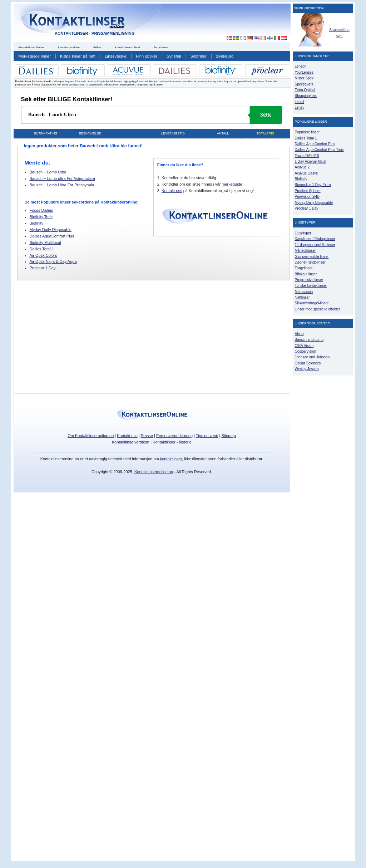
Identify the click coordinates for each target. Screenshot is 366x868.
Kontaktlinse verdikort (131, 442)
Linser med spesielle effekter (318, 309)
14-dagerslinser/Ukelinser (315, 245)
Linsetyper (303, 233)
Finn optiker (147, 56)
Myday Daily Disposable (51, 230)
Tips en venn (207, 436)
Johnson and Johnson (312, 357)
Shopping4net (306, 96)
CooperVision (306, 351)
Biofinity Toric (41, 217)
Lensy (300, 107)
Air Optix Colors (43, 255)
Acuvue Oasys (306, 173)
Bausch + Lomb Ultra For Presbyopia (62, 185)
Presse (147, 436)
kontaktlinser (171, 459)
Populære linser (307, 132)
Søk (266, 115)
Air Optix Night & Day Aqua (53, 261)
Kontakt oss (172, 191)
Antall (223, 133)
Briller (97, 47)
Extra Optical (305, 90)
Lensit (300, 102)
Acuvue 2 (302, 167)
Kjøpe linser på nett (78, 56)
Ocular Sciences (308, 363)
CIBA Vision (304, 346)
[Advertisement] (225, 21)
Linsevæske (116, 56)
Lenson (301, 66)
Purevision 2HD (307, 197)
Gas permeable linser (312, 257)
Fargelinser (161, 47)
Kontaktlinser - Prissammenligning (95, 33)
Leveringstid (173, 133)
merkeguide (232, 184)
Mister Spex (304, 78)
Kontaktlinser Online (32, 47)
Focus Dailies (41, 210)
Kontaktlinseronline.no (154, 472)
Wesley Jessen (307, 369)
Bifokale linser (306, 274)
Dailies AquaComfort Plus (52, 236)
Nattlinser (302, 297)
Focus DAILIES (307, 156)
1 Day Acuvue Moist (311, 161)
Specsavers (304, 84)
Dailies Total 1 (42, 249)
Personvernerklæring (174, 436)
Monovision (304, 292)
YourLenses (304, 72)
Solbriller (199, 56)
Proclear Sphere (308, 191)
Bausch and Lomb (309, 340)
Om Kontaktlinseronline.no (91, 436)
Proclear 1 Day (43, 268)
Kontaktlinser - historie (172, 442)
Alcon (299, 334)
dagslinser (78, 85)
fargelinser (142, 85)
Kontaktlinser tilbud (127, 47)
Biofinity (37, 223)
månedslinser (111, 85)
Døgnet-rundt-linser (310, 262)
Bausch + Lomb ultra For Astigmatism (62, 178)
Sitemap (228, 436)
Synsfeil (174, 56)
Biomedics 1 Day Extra (313, 185)
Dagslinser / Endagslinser (315, 239)
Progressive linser (309, 280)
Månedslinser (305, 251)
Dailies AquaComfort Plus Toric (319, 150)
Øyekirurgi (225, 56)
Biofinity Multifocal (45, 242)
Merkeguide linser (35, 56)
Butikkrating (46, 133)
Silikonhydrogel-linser (312, 303)
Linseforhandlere (69, 47)
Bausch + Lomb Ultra (48, 172)
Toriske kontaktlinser (311, 286)
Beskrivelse (90, 133)
